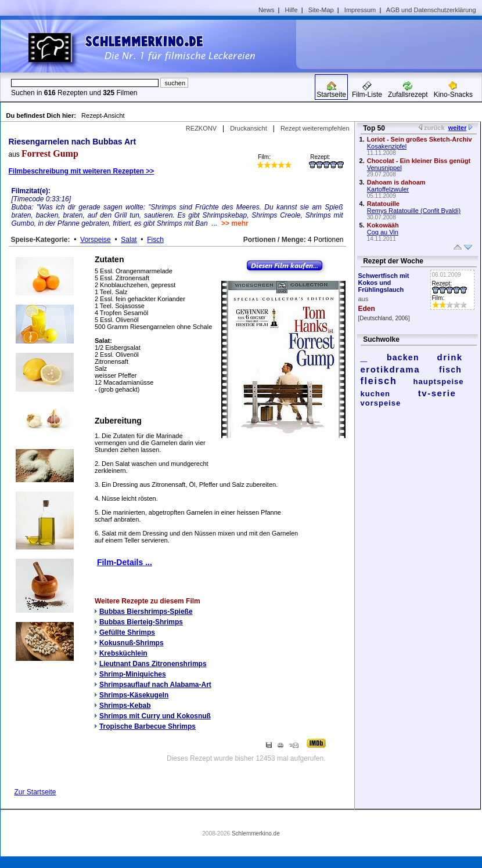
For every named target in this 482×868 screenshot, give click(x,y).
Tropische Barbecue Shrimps (148, 726)
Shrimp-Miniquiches (133, 674)
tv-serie (437, 393)
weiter (458, 128)
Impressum (360, 10)
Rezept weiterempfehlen (315, 128)
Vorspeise (96, 240)
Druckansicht (249, 128)
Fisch (155, 240)
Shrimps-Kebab (125, 706)
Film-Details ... (125, 562)
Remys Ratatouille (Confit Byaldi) (414, 211)
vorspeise (381, 403)
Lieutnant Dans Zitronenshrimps (153, 664)
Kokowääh (383, 225)
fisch (450, 370)
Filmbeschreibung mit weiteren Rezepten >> (82, 171)
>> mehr (235, 223)
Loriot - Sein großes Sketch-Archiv (420, 139)
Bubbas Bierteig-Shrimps (141, 622)
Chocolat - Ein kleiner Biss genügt (419, 161)
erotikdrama (390, 369)
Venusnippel (384, 168)
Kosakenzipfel (387, 146)
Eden (367, 309)
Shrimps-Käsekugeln (134, 695)
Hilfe (292, 10)
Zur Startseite (35, 792)
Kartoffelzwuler (388, 189)
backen (403, 357)
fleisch (379, 381)
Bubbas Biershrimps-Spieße (146, 612)
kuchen (376, 394)
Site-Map (321, 10)
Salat (129, 240)
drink (449, 357)
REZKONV (201, 128)
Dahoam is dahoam (396, 182)
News (267, 10)
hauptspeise (439, 381)
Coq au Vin (383, 232)
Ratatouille (383, 204)
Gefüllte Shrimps (127, 632)
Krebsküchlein (123, 653)
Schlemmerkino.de (256, 833)
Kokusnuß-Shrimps (132, 643)
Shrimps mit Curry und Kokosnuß (155, 716)
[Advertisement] (393, 44)
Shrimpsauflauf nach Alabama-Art (155, 685)
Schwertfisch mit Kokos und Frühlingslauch (384, 283)
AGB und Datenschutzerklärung (431, 10)
